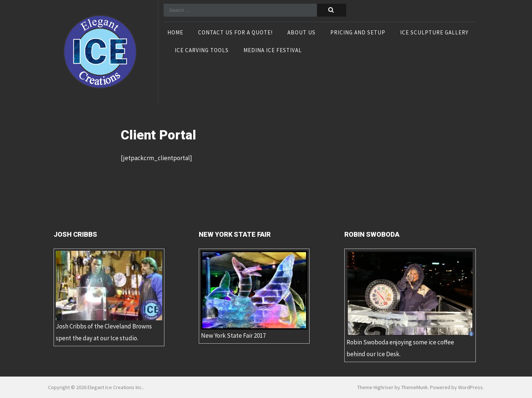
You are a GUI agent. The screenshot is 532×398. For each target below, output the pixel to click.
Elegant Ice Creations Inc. (115, 387)
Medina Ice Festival (273, 51)
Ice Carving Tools (202, 51)
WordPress (470, 387)
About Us (301, 33)
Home (175, 33)
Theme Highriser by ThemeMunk (393, 387)
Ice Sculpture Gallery (434, 33)
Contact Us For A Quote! (235, 33)
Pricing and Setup (358, 33)
